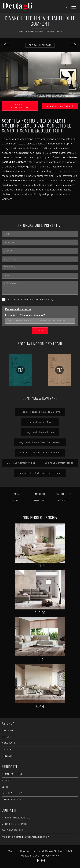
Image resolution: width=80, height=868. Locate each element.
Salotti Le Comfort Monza (59, 463)
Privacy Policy (47, 300)
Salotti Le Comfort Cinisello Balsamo (40, 453)
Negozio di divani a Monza (40, 432)
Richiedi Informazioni (20, 106)
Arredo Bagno (11, 800)
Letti (5, 787)
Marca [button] (16, 494)
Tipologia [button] (40, 500)
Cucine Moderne (12, 774)
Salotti (50, 32)
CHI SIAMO (8, 731)
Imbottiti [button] (40, 494)
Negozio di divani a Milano (40, 422)
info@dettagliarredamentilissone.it (29, 837)
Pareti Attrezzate (13, 793)
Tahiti (60, 32)
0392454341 (15, 830)
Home (20, 32)
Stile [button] (16, 500)
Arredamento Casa (34, 32)
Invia (40, 331)
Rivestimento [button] (64, 494)
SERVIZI (6, 737)
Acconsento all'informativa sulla (31, 300)
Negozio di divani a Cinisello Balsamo (40, 412)
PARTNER (7, 750)
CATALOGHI (8, 743)
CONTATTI (7, 756)
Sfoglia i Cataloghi (60, 106)
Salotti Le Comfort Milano (21, 463)
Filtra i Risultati (40, 45)
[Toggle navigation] (74, 6)
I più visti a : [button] (64, 500)
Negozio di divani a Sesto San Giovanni (40, 442)
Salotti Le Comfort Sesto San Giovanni (40, 473)
